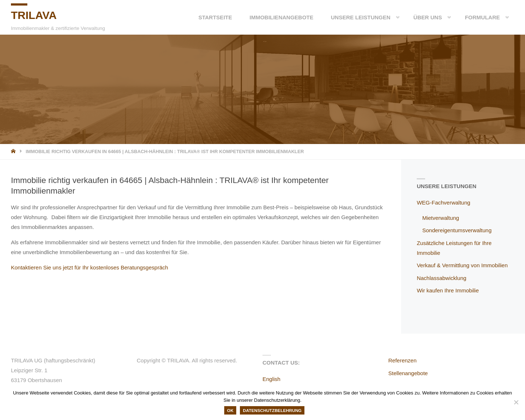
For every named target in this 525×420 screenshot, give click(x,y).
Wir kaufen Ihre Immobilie (448, 290)
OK (230, 410)
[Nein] (516, 402)
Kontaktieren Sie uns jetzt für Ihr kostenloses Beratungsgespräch (90, 267)
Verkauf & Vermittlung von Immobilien (462, 265)
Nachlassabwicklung (442, 278)
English (271, 379)
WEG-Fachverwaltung (444, 203)
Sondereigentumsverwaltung (457, 230)
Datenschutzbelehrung (272, 410)
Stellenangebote (408, 373)
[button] (392, 17)
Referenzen (402, 360)
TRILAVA (34, 15)
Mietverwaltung (441, 218)
